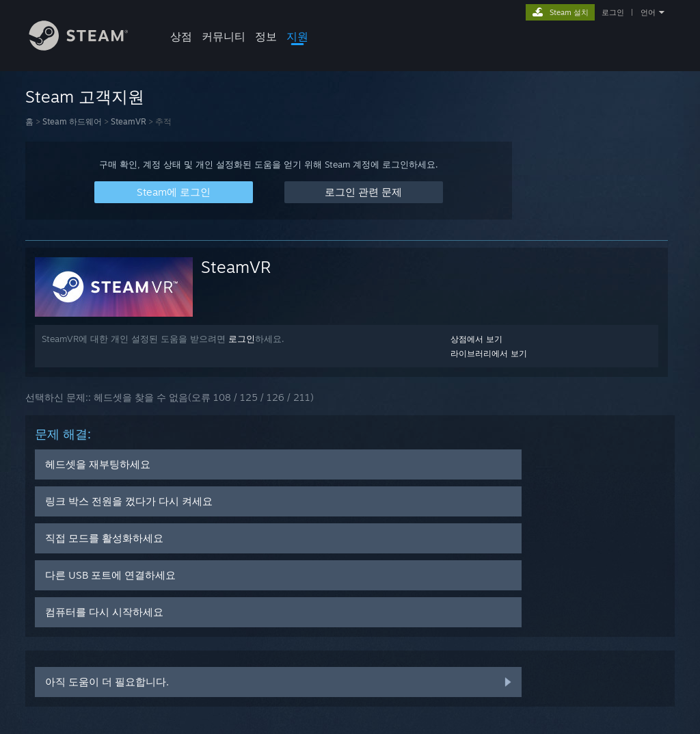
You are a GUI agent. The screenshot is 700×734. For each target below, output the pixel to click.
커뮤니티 (224, 36)
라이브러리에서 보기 (489, 353)
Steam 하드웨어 (72, 121)
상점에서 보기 (476, 339)
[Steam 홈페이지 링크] (89, 47)
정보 (266, 36)
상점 (181, 36)
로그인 (613, 12)
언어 (648, 12)
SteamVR (129, 121)
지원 (297, 36)
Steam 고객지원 (85, 96)
